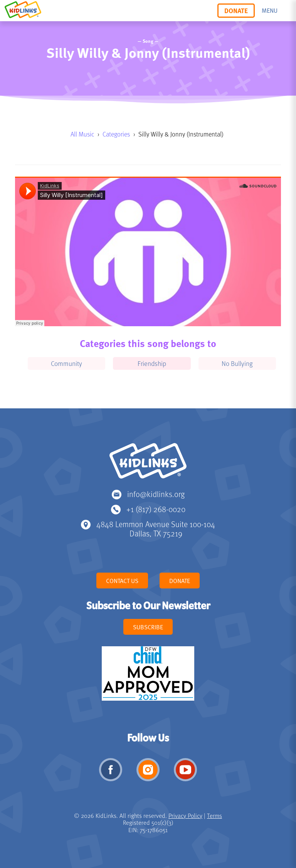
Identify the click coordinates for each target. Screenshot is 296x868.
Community (66, 363)
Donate (236, 10)
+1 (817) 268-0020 (156, 509)
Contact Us (122, 581)
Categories (116, 134)
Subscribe (148, 627)
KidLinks (148, 464)
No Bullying (237, 363)
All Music (82, 134)
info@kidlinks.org (156, 494)
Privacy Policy (185, 816)
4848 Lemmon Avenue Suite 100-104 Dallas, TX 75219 (156, 528)
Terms (214, 816)
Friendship (152, 363)
